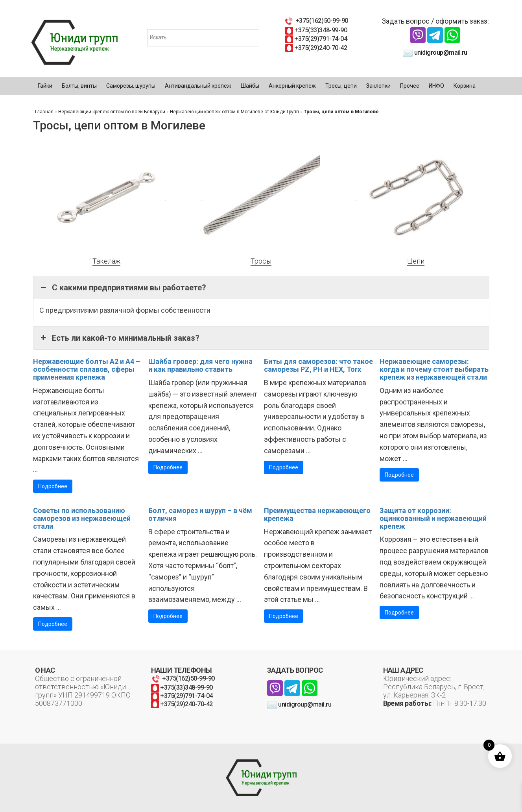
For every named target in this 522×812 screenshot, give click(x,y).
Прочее (410, 86)
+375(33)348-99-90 (316, 30)
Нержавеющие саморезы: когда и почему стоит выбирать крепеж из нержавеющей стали (434, 369)
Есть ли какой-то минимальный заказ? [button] (119, 338)
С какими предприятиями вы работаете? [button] (123, 288)
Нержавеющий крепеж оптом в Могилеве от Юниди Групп (234, 112)
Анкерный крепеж (292, 86)
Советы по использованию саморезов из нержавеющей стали (82, 518)
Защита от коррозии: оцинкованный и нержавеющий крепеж (433, 518)
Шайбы (250, 86)
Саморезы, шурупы (131, 86)
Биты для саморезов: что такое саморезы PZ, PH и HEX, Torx (318, 365)
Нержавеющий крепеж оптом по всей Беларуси (112, 112)
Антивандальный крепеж (198, 86)
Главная (44, 112)
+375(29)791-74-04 (316, 39)
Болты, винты (79, 86)
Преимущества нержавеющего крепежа (317, 514)
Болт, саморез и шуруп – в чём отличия (200, 514)
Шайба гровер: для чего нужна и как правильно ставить (200, 365)
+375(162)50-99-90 (316, 21)
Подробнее (53, 486)
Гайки (45, 86)
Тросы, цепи (341, 86)
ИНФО (436, 86)
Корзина (465, 86)
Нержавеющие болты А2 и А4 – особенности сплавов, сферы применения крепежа (87, 369)
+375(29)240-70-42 (316, 48)
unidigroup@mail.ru (435, 53)
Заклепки (378, 86)
